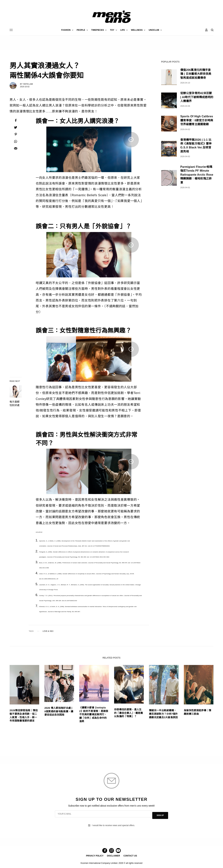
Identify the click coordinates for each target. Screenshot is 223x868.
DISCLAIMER (114, 855)
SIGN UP (160, 814)
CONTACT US (130, 855)
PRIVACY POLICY (95, 855)
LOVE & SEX (48, 631)
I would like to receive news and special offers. (114, 822)
